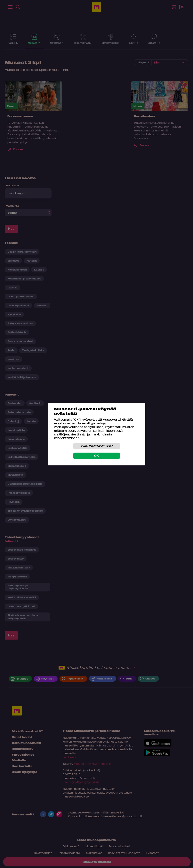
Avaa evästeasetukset (97, 446)
